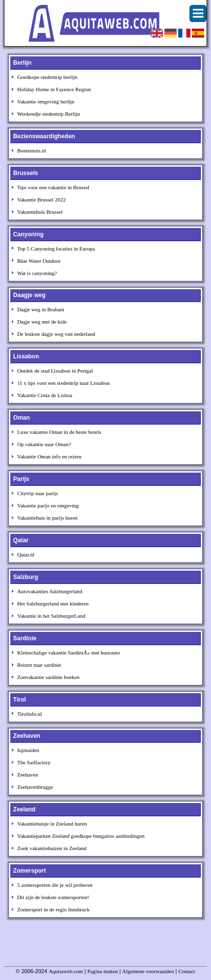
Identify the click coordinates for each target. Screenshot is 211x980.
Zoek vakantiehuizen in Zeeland (52, 848)
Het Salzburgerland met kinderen (53, 603)
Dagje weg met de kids (42, 322)
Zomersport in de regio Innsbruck (53, 909)
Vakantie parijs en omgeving (48, 505)
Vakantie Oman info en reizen (49, 456)
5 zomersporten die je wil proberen (55, 885)
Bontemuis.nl (32, 151)
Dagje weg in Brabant (41, 309)
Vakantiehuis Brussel (40, 212)
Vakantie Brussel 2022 (41, 200)
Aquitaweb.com (66, 971)
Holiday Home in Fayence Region (54, 89)
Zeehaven (28, 775)
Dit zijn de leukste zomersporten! (53, 897)
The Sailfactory (34, 762)
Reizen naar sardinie (39, 665)
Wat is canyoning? (37, 273)
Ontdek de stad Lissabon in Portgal (55, 371)
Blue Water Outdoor (39, 261)
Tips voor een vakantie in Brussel (53, 187)
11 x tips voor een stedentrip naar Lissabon (64, 383)
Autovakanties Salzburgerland (50, 591)
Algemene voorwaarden (148, 971)
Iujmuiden (28, 750)
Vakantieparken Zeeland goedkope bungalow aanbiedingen (81, 836)
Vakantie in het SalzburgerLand (51, 616)
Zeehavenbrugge (35, 787)
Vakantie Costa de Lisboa (45, 395)
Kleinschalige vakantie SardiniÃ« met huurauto (69, 653)
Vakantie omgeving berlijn (46, 101)
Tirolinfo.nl (30, 714)
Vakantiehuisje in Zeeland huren (52, 824)
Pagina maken (103, 971)
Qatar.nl (26, 554)
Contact (186, 971)
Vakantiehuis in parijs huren (47, 518)
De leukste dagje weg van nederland (56, 334)
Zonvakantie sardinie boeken (48, 677)
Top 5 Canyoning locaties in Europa (56, 249)
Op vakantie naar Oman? (44, 444)
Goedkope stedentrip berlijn (47, 77)
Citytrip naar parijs (38, 493)
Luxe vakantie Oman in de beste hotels (59, 432)
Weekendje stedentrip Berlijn (49, 114)
